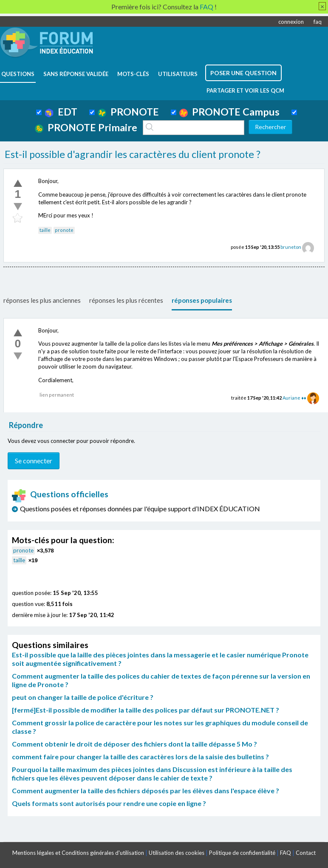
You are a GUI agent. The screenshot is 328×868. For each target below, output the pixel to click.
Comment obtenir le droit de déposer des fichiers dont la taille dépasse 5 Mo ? (134, 744)
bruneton (291, 247)
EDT (61, 112)
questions (18, 74)
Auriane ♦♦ (294, 398)
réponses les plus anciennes (42, 300)
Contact (306, 853)
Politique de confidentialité (242, 853)
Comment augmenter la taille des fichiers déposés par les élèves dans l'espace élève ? (146, 790)
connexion (291, 22)
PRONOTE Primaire (86, 127)
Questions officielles (60, 494)
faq (318, 22)
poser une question (243, 73)
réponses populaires (202, 300)
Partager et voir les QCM (245, 90)
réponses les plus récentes (126, 300)
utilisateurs (178, 74)
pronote (64, 230)
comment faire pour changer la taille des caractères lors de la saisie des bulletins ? (140, 757)
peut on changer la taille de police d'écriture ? (83, 697)
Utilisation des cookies (177, 853)
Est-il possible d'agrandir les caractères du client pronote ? (133, 154)
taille (45, 230)
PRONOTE (128, 112)
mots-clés (133, 74)
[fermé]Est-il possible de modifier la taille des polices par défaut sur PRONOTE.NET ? (146, 710)
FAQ (286, 853)
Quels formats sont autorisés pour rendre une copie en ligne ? (109, 803)
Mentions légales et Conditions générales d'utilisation (78, 853)
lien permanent (57, 395)
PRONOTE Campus (229, 112)
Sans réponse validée (76, 74)
